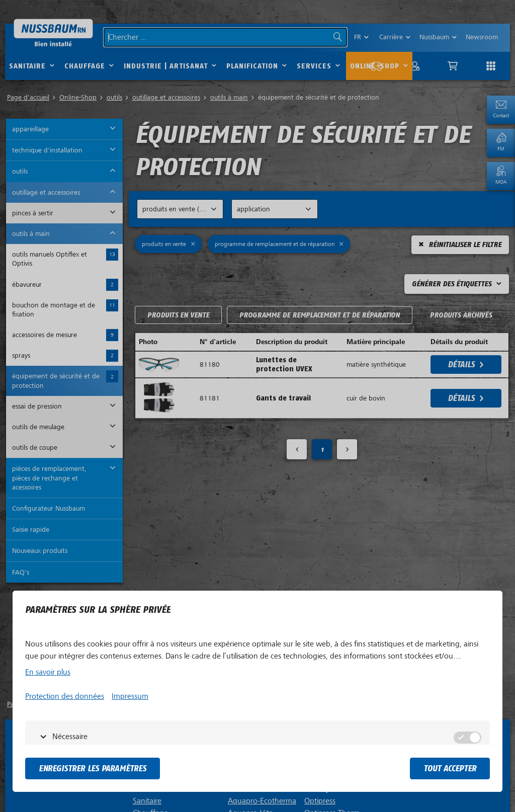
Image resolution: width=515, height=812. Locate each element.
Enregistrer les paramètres (93, 768)
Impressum (130, 696)
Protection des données (65, 696)
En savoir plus (48, 672)
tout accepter (450, 768)
